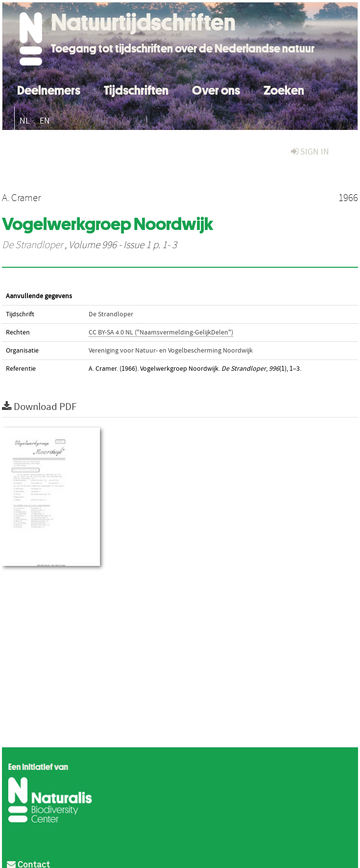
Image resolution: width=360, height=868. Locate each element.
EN (45, 121)
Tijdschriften (136, 89)
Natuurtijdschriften (143, 22)
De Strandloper (32, 245)
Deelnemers (49, 89)
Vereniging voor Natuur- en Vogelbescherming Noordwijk (171, 351)
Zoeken (284, 89)
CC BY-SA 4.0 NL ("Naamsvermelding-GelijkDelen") (161, 332)
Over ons (216, 89)
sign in (310, 152)
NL (25, 121)
